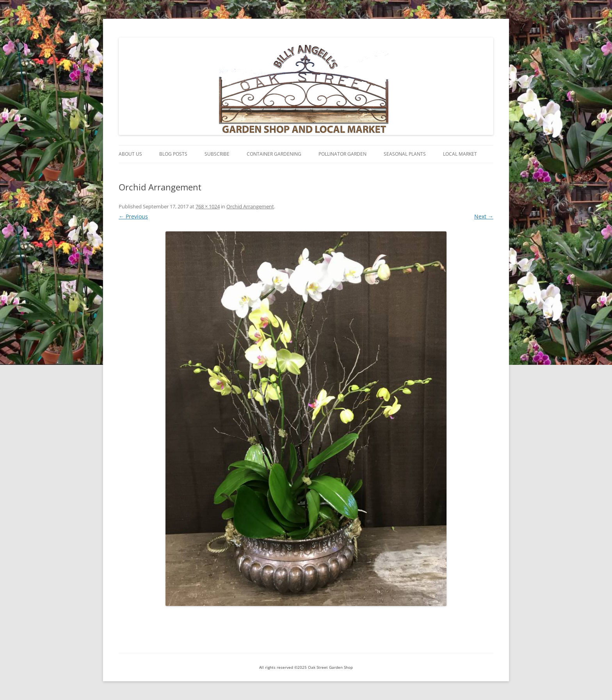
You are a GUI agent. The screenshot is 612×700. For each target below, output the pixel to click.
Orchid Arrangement (250, 206)
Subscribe (217, 154)
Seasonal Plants (405, 154)
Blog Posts (173, 154)
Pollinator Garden (342, 154)
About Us (130, 154)
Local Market (460, 154)
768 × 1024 (208, 206)
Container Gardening (274, 154)
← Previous (133, 216)
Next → (484, 216)
